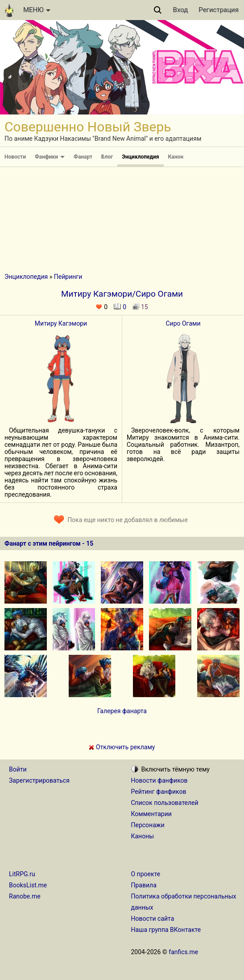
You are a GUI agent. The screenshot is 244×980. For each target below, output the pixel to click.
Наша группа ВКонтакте (166, 930)
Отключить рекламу (122, 747)
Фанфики (50, 157)
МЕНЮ (37, 10)
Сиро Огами (183, 323)
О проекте (146, 874)
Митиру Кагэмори (61, 323)
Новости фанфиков (159, 780)
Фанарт (83, 157)
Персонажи (148, 825)
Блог (107, 157)
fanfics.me (183, 952)
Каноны (143, 836)
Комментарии (151, 814)
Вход (181, 10)
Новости (15, 157)
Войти (18, 769)
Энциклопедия (140, 157)
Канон (176, 157)
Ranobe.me (25, 896)
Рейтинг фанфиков (159, 792)
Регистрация (219, 10)
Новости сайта (153, 919)
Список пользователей (165, 803)
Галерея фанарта (122, 711)
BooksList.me (28, 885)
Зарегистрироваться (39, 780)
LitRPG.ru (22, 874)
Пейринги (68, 277)
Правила (144, 885)
